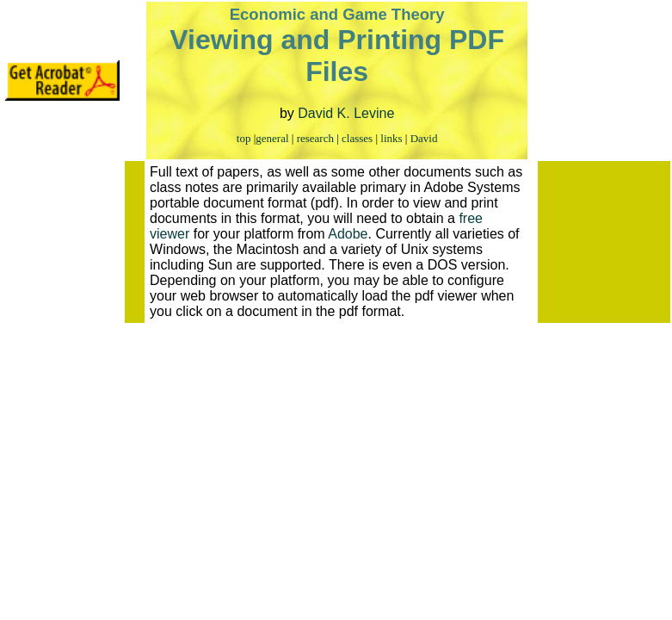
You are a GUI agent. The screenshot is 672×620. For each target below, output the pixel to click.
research (315, 138)
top (244, 138)
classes (357, 138)
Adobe (348, 234)
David (424, 138)
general (272, 138)
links (391, 138)
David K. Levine (346, 113)
